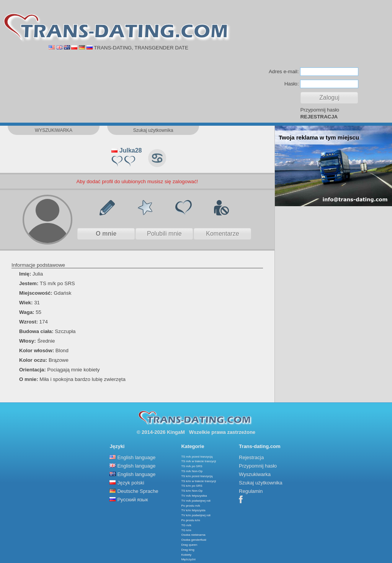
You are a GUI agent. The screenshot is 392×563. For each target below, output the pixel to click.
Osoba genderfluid (194, 540)
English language (136, 457)
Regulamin (251, 491)
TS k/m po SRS (192, 486)
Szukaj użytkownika (261, 483)
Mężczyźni (188, 559)
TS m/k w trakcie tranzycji (198, 461)
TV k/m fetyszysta (193, 510)
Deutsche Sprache (138, 491)
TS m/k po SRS (192, 466)
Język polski (131, 483)
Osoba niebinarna (193, 535)
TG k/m (186, 530)
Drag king (188, 550)
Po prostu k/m (190, 520)
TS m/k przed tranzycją (197, 457)
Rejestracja (251, 457)
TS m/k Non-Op (192, 471)
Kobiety (186, 555)
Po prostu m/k (190, 506)
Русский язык (132, 500)
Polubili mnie (164, 234)
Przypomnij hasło (319, 110)
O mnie (106, 234)
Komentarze (222, 234)
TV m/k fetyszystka (194, 496)
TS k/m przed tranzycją (197, 476)
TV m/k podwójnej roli (196, 501)
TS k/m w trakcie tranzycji (198, 481)
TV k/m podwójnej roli (196, 515)
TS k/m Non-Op (192, 491)
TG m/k (186, 525)
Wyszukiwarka (255, 474)
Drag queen (189, 545)
